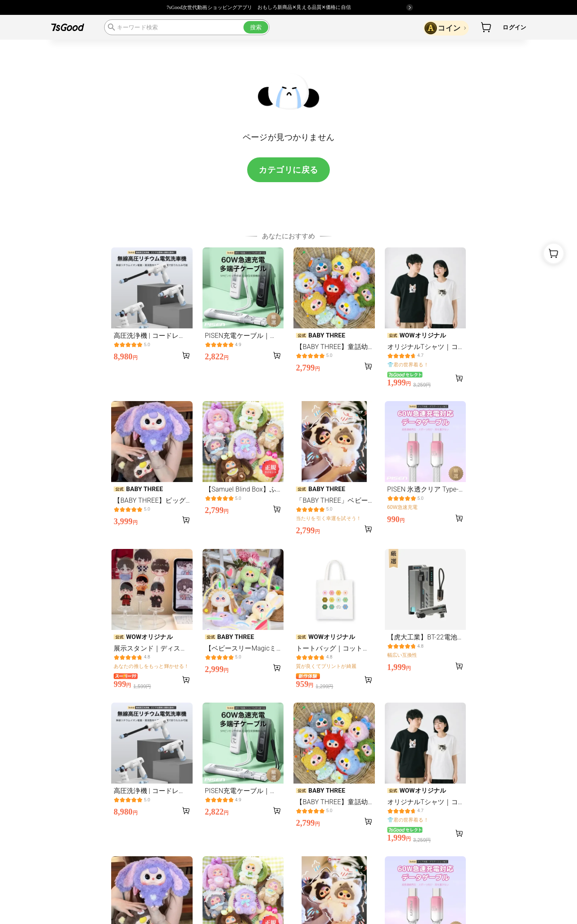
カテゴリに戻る (288, 170)
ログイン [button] (514, 27)
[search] (187, 27)
